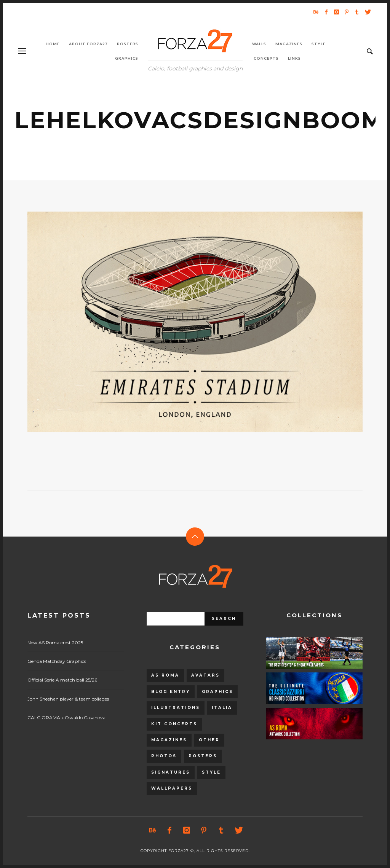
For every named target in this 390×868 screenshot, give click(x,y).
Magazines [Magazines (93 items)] (169, 740)
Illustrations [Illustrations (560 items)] (176, 708)
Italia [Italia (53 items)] (222, 708)
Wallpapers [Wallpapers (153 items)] (172, 788)
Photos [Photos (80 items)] (164, 756)
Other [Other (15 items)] (209, 740)
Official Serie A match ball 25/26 (62, 680)
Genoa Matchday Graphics (57, 661)
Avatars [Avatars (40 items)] (205, 675)
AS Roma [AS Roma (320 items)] (165, 675)
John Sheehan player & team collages (68, 699)
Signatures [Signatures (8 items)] (171, 772)
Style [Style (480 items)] (211, 772)
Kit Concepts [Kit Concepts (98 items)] (174, 724)
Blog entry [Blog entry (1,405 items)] (171, 692)
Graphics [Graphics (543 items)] (217, 692)
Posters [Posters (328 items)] (203, 756)
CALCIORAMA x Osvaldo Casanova (66, 717)
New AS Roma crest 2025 (55, 643)
